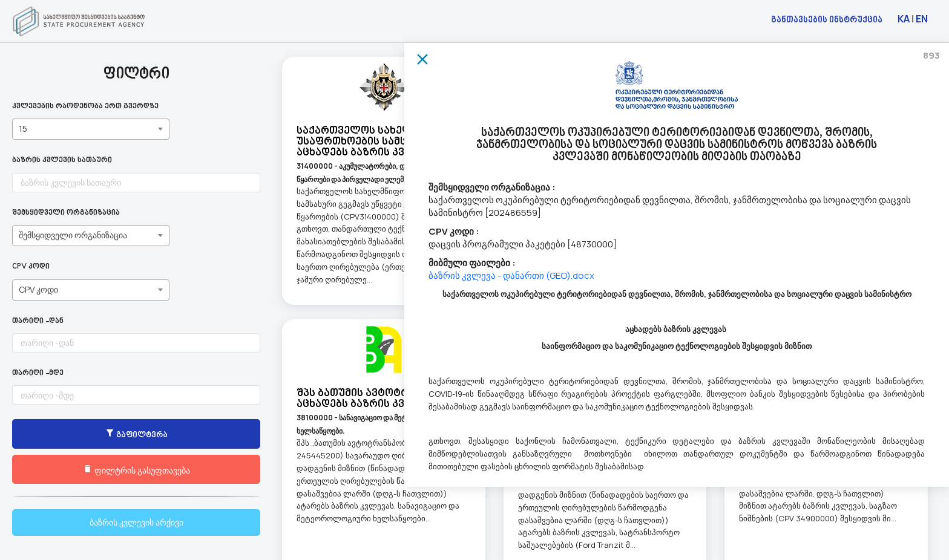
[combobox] (91, 129)
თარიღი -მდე (38, 373)
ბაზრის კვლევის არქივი (91, 522)
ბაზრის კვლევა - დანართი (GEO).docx (511, 275)
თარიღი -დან (38, 321)
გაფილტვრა (91, 435)
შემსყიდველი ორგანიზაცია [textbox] (73, 235)
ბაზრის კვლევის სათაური (62, 161)
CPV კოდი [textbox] (38, 289)
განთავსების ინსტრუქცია (827, 19)
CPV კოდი (31, 267)
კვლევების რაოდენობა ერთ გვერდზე (85, 107)
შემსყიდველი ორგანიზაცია (66, 213)
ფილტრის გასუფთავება (91, 470)
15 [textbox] (23, 129)
